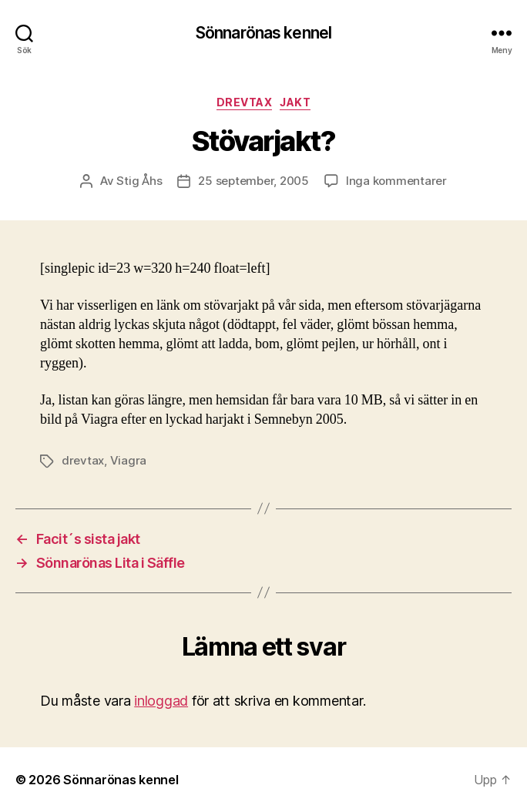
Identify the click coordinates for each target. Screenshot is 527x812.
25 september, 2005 (253, 181)
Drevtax (245, 102)
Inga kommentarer (396, 181)
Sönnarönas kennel (263, 33)
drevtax (83, 460)
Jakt (295, 102)
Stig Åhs (139, 181)
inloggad (161, 701)
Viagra (128, 460)
